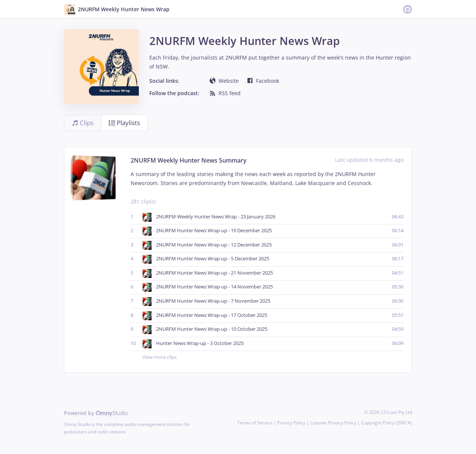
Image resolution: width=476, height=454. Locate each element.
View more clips (273, 357)
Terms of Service (255, 423)
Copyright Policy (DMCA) (387, 423)
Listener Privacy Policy (333, 423)
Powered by (96, 413)
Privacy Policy (291, 423)
